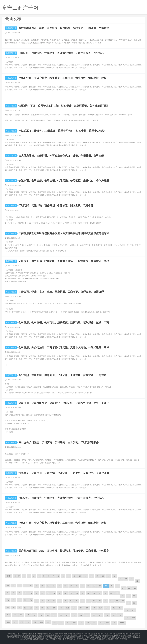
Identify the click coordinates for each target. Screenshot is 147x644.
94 (19, 607)
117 (34, 615)
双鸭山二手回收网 (77, 639)
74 (37, 601)
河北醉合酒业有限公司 (36, 639)
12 (80, 576)
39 (100, 586)
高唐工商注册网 (123, 634)
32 (60, 586)
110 (120, 608)
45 (135, 588)
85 (100, 601)
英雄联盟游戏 (135, 634)
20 (126, 579)
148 (107, 623)
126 (94, 615)
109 (114, 608)
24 (14, 585)
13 (86, 576)
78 (60, 601)
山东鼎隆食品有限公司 (103, 637)
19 (120, 579)
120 (54, 615)
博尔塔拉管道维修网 (89, 635)
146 (94, 623)
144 (81, 623)
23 (8, 585)
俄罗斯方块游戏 (118, 637)
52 (42, 593)
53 (48, 593)
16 (103, 576)
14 (91, 576)
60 (88, 593)
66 (123, 596)
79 (65, 601)
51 (37, 593)
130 (120, 615)
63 (106, 593)
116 (28, 615)
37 (88, 586)
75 (42, 601)
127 (100, 615)
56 (65, 593)
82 (83, 601)
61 (94, 593)
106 (94, 608)
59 (83, 593)
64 (111, 593)
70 (14, 600)
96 (31, 608)
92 (8, 607)
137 (35, 622)
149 (114, 623)
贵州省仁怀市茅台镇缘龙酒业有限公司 (22, 635)
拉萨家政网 (54, 635)
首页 (9, 576)
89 (123, 601)
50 (31, 593)
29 (42, 586)
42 (118, 586)
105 (87, 608)
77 (54, 601)
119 (48, 615)
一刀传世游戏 (89, 637)
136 (28, 622)
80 (71, 601)
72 (25, 600)
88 (117, 601)
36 (83, 586)
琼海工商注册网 (111, 634)
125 (87, 615)
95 (25, 608)
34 (71, 586)
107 (100, 608)
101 (61, 608)
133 (8, 622)
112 (133, 610)
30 (48, 586)
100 (54, 608)
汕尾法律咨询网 (43, 635)
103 (74, 608)
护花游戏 (76, 634)
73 (31, 600)
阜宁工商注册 (11, 28)
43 (123, 588)
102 (67, 608)
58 (77, 593)
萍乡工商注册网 (98, 634)
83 (88, 601)
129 (114, 615)
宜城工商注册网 (40, 637)
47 (14, 593)
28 (37, 586)
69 (8, 600)
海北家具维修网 (28, 637)
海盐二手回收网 (51, 639)
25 (19, 585)
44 (129, 588)
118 (41, 615)
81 (77, 601)
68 (134, 596)
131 (127, 618)
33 (65, 586)
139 (48, 622)
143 (74, 623)
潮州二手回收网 (121, 639)
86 (106, 601)
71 (19, 600)
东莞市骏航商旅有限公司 (56, 637)
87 (111, 601)
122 (67, 615)
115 (21, 615)
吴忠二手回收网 (90, 639)
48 (19, 593)
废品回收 (69, 634)
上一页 (17, 576)
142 (68, 623)
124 (81, 615)
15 (97, 576)
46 (8, 593)
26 (25, 585)
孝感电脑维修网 (125, 635)
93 (14, 607)
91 (134, 603)
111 (127, 610)
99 (48, 608)
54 (54, 593)
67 (128, 596)
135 (22, 622)
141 (61, 623)
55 (60, 593)
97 (37, 608)
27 (31, 585)
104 (81, 608)
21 (132, 579)
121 (61, 615)
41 (112, 586)
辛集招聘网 (110, 639)
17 (109, 576)
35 (77, 586)
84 (94, 601)
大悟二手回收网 (64, 639)
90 (128, 603)
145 (88, 623)
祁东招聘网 (63, 635)
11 (74, 576)
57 (71, 593)
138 (41, 622)
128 (107, 615)
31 (54, 586)
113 (8, 615)
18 (114, 576)
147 (101, 623)
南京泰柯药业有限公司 (75, 637)
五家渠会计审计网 (74, 635)
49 (25, 593)
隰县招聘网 (101, 639)
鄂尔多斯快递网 (15, 637)
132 (133, 618)
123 (74, 615)
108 (107, 608)
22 (137, 581)
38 (94, 586)
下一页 (122, 623)
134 (15, 622)
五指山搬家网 (103, 635)
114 (15, 615)
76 (48, 601)
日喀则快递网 (113, 635)
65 (117, 593)
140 (55, 623)
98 (42, 608)
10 (68, 576)
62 (100, 593)
